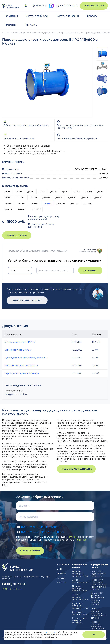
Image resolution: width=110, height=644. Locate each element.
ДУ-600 (8, 203)
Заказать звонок (94, 6)
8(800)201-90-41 (67, 6)
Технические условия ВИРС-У (21, 366)
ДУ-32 (42, 192)
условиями (52, 632)
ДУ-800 (34, 203)
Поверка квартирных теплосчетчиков (80, 574)
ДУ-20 (19, 192)
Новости (92, 16)
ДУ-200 (20, 197)
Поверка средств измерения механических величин (98, 626)
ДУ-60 (77, 192)
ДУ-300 (46, 197)
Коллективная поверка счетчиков (79, 621)
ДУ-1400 (88, 203)
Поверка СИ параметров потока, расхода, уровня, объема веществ (99, 584)
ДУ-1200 (74, 203)
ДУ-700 (21, 203)
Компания (12, 16)
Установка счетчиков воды (80, 613)
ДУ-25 (30, 192)
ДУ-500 (98, 197)
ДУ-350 (59, 197)
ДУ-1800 (22, 209)
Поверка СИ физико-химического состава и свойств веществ (97, 599)
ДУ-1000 (61, 203)
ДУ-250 (33, 197)
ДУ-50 (65, 192)
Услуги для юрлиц (68, 16)
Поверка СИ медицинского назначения (98, 574)
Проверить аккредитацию (76, 469)
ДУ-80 (89, 192)
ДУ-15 (7, 192)
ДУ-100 (101, 192)
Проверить (90, 270)
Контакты (32, 25)
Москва (38, 6)
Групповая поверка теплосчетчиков (80, 606)
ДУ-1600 (8, 209)
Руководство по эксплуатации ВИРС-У (26, 358)
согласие (73, 537)
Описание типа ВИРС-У (18, 350)
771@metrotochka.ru (17, 394)
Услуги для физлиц (38, 16)
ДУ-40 (53, 192)
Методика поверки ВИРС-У (20, 342)
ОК (94, 635)
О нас (59, 569)
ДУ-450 (85, 197)
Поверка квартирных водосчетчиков (80, 589)
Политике (80, 540)
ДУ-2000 (36, 209)
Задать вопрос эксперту (25, 300)
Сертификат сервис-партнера (22, 373)
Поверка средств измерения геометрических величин (99, 613)
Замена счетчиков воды (80, 581)
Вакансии (11, 25)
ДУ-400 (72, 197)
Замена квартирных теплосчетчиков (80, 597)
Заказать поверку (17, 235)
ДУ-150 (8, 197)
